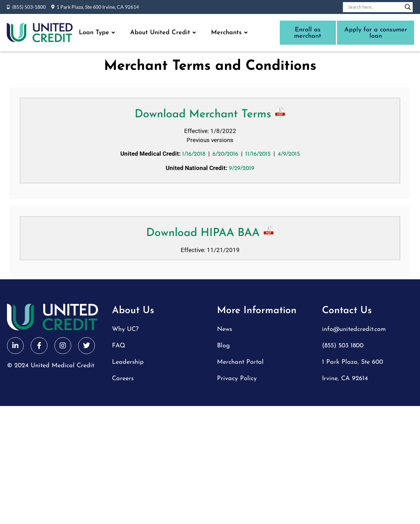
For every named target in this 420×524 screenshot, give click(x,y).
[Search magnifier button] (408, 7)
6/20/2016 (225, 154)
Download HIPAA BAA (210, 233)
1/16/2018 (194, 154)
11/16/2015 (258, 154)
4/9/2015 (289, 154)
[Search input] (375, 7)
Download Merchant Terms (210, 115)
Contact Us (347, 311)
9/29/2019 (242, 168)
